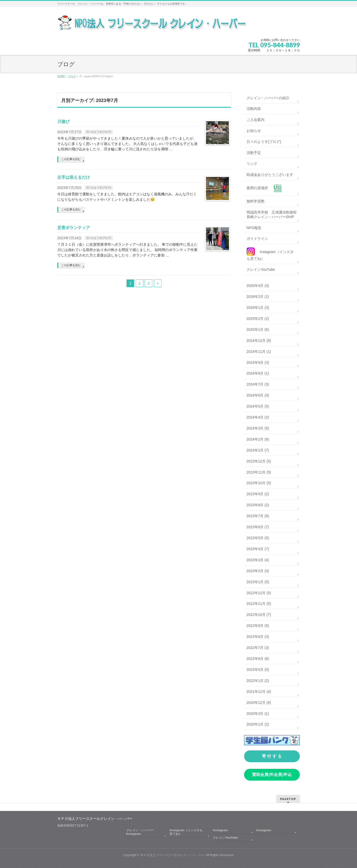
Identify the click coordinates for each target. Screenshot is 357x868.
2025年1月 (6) (258, 330)
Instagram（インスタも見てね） (186, 832)
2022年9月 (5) (258, 626)
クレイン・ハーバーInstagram (140, 832)
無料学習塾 (256, 201)
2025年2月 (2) (258, 319)
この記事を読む (71, 159)
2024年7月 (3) (258, 384)
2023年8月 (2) (258, 505)
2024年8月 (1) (258, 373)
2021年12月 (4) (259, 692)
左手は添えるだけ (74, 177)
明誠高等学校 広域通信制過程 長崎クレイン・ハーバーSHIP (273, 215)
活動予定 (254, 153)
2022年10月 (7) (259, 615)
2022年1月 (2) (258, 681)
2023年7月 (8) (258, 516)
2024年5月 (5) (258, 406)
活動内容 (254, 109)
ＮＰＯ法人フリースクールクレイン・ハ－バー (172, 855)
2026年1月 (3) (258, 308)
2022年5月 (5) (258, 670)
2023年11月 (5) (259, 472)
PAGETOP (288, 799)
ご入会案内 (256, 120)
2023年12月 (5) (259, 461)
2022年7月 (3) (258, 648)
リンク (252, 164)
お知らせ (254, 131)
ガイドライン (257, 239)
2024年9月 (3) (258, 363)
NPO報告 (254, 228)
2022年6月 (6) (258, 659)
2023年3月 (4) (258, 560)
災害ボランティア (74, 228)
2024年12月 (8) (259, 341)
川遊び (63, 122)
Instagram (220, 830)
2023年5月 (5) (258, 538)
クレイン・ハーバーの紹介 (268, 98)
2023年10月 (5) (259, 483)
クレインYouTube (261, 269)
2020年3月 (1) (258, 714)
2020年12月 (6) (259, 703)
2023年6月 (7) (258, 527)
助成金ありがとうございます (270, 175)
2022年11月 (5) (259, 604)
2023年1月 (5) (258, 582)
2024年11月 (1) (259, 352)
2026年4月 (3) (258, 286)
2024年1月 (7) (258, 450)
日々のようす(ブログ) (99, 132)
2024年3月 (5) (258, 428)
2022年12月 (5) (259, 593)
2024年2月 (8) (258, 439)
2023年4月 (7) (258, 549)
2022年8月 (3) (258, 637)
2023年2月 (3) (258, 571)
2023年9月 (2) (258, 494)
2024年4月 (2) (258, 417)
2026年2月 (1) (258, 297)
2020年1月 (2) (258, 724)
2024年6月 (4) (258, 395)
